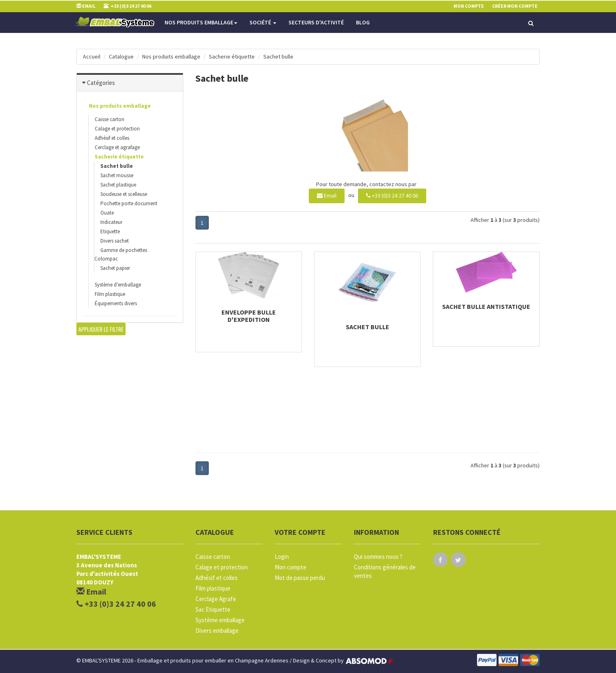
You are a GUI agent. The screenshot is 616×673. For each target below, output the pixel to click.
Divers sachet (115, 241)
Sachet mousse (117, 175)
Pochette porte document (129, 203)
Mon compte (291, 567)
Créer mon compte (515, 6)
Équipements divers (116, 303)
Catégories (101, 83)
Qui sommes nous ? (378, 557)
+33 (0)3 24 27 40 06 (392, 195)
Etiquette (110, 231)
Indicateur (111, 222)
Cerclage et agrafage (117, 147)
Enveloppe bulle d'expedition (249, 316)
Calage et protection (117, 129)
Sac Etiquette (213, 609)
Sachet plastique (118, 185)
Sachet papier (115, 268)
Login (282, 557)
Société (263, 22)
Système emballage (220, 620)
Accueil (92, 56)
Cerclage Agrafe (216, 599)
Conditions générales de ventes (385, 571)
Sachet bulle (278, 56)
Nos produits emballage (201, 22)
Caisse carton (110, 119)
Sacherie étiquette (232, 56)
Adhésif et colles (112, 138)
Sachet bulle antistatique (486, 306)
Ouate (107, 213)
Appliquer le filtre (101, 329)
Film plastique (110, 294)
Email (327, 195)
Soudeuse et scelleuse (124, 194)
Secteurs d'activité (316, 22)
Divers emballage (217, 631)
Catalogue (121, 56)
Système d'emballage (118, 285)
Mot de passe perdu (300, 578)
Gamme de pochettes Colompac (121, 254)
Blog (363, 22)
